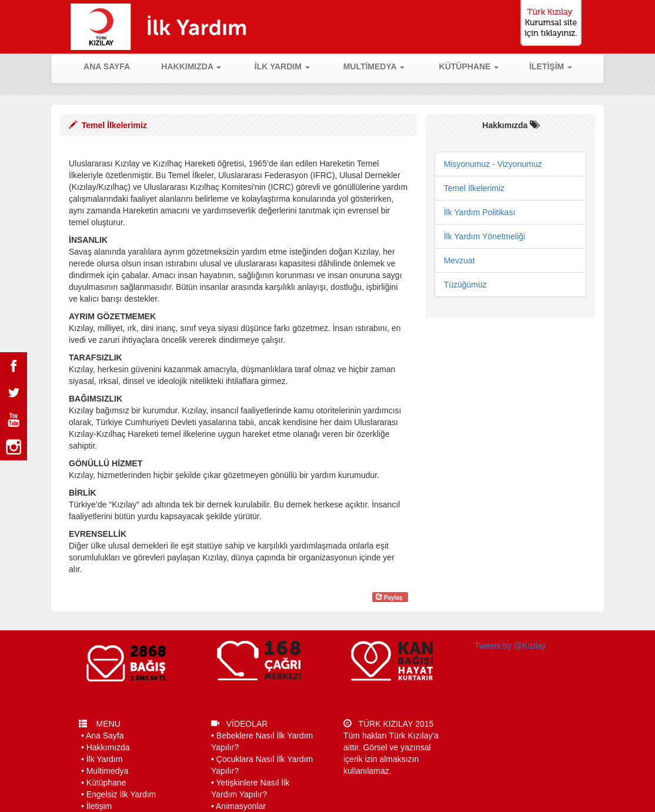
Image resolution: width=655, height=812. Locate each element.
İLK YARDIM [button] (282, 66)
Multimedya (108, 771)
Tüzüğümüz (465, 285)
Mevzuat (459, 260)
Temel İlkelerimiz (474, 188)
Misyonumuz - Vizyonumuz (493, 164)
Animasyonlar (241, 806)
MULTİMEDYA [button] (374, 66)
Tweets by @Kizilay (510, 646)
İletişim (99, 806)
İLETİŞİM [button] (551, 66)
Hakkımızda (108, 747)
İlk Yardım (105, 759)
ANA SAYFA (114, 66)
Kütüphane (106, 783)
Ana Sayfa (105, 736)
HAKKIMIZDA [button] (191, 66)
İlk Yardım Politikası (480, 212)
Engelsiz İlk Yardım (121, 794)
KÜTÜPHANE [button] (469, 66)
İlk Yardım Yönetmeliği (485, 236)
